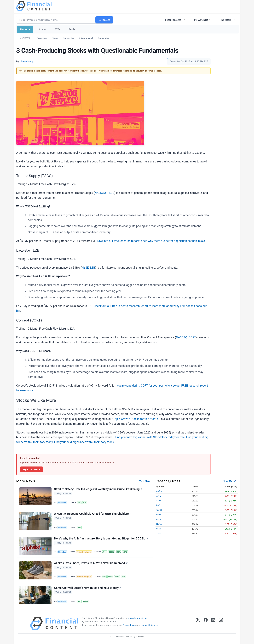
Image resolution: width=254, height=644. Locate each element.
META (119, 552)
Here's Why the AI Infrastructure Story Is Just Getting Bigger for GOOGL (101, 539)
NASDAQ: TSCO (104, 193)
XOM (85, 503)
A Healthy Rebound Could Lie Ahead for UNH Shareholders (93, 514)
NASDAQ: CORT (186, 337)
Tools (72, 29)
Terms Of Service (149, 625)
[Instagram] (221, 624)
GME (79, 601)
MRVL (125, 552)
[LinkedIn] (213, 624)
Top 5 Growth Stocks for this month (136, 419)
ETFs (57, 29)
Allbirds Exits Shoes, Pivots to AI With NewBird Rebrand (91, 563)
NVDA (124, 577)
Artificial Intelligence (84, 552)
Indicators (226, 20)
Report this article (32, 469)
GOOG (159, 510)
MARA (85, 601)
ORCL (159, 529)
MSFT (117, 577)
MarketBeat (62, 503)
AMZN (159, 491)
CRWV (110, 577)
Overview (42, 38)
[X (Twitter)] (198, 624)
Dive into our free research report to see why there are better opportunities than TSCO (151, 241)
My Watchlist (201, 20)
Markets (25, 29)
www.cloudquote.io (137, 618)
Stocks (42, 29)
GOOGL (111, 552)
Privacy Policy (129, 625)
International (86, 38)
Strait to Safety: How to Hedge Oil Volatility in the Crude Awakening (98, 489)
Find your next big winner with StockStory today (84, 442)
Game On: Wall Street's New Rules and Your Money (88, 588)
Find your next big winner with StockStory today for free (150, 437)
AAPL (159, 496)
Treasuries (104, 38)
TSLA (159, 533)
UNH (79, 527)
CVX (79, 503)
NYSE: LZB (88, 268)
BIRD (104, 577)
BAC (158, 505)
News (55, 38)
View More (145, 481)
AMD (159, 501)
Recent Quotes (173, 20)
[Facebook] (206, 624)
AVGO (104, 552)
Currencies (69, 38)
